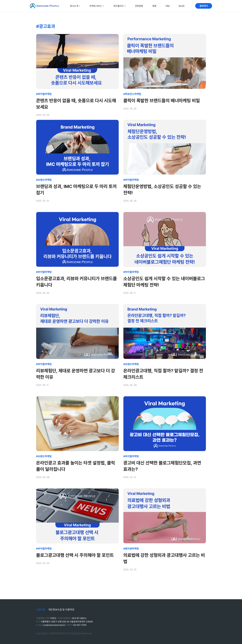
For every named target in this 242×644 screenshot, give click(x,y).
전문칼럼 (139, 6)
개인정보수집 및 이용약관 (61, 610)
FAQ (168, 6)
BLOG (181, 6)
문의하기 (204, 6)
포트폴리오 (119, 6)
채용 (154, 6)
